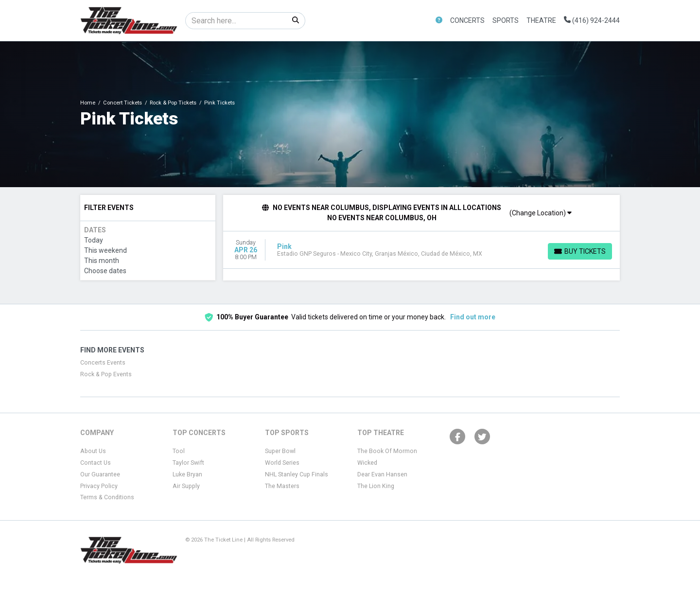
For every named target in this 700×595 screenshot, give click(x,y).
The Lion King (376, 486)
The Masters (282, 486)
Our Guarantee (100, 474)
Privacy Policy (99, 486)
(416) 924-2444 (592, 20)
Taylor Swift (188, 463)
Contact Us (96, 463)
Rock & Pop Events (106, 374)
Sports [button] (506, 20)
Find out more (473, 317)
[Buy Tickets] (580, 251)
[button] (439, 21)
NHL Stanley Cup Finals (297, 474)
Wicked (367, 463)
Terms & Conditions (107, 497)
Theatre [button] (541, 20)
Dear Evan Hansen (382, 474)
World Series (282, 463)
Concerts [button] (467, 20)
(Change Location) (541, 213)
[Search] (236, 21)
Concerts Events (103, 363)
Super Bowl (280, 451)
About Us (93, 451)
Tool (179, 451)
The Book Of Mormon (387, 451)
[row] (422, 250)
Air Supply (186, 486)
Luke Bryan (187, 474)
